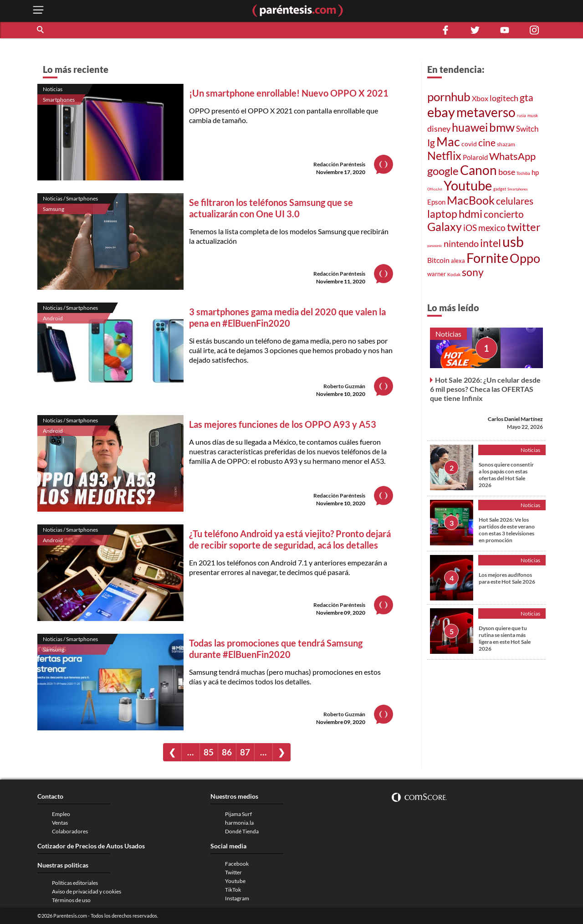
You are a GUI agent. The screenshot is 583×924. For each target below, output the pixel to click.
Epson (436, 202)
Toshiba (523, 174)
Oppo (525, 258)
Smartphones (59, 100)
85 (209, 752)
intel (491, 243)
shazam (506, 144)
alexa (458, 261)
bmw (502, 127)
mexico (492, 228)
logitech (504, 98)
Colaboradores (70, 831)
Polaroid (475, 157)
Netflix (444, 156)
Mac (448, 142)
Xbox (480, 98)
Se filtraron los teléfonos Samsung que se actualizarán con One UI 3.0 (271, 208)
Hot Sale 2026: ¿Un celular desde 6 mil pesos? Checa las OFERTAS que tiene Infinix (485, 389)
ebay (441, 112)
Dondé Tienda (242, 831)
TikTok (233, 890)
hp (535, 172)
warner (437, 274)
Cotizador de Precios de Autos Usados (91, 846)
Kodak (454, 275)
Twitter (233, 872)
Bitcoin (438, 260)
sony (473, 272)
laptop (442, 214)
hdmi (470, 213)
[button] (41, 30)
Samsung (54, 209)
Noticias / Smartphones (70, 198)
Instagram (237, 898)
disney (439, 128)
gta (527, 98)
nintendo (461, 243)
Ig (431, 142)
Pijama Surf (238, 814)
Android (53, 318)
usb (513, 241)
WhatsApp (512, 156)
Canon (478, 170)
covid (469, 144)
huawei (470, 127)
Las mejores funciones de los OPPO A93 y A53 (283, 424)
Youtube (468, 185)
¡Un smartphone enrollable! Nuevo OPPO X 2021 (289, 93)
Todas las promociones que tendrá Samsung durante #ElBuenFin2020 (276, 649)
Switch (527, 129)
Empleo (61, 814)
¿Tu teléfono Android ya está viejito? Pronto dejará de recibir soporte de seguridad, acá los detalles (290, 539)
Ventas (60, 823)
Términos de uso (71, 900)
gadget (500, 189)
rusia (522, 116)
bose (507, 172)
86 (227, 752)
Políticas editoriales (75, 883)
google (443, 171)
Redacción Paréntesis (339, 164)
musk (533, 115)
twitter (524, 227)
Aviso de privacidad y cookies (87, 891)
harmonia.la (239, 823)
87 (245, 752)
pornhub (449, 97)
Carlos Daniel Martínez (515, 419)
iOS (470, 228)
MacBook (471, 200)
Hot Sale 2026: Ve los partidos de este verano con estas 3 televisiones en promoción (507, 530)
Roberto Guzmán (344, 386)
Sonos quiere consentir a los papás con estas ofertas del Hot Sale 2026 (506, 475)
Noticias (53, 89)
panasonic (435, 246)
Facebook (237, 864)
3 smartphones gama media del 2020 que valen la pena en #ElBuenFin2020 (287, 317)
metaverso (486, 112)
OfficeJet (435, 189)
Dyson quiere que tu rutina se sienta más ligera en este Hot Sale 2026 (505, 638)
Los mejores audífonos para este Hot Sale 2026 (507, 578)
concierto (504, 214)
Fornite (487, 258)
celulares (515, 201)
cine (487, 142)
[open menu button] (38, 11)
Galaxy (445, 227)
